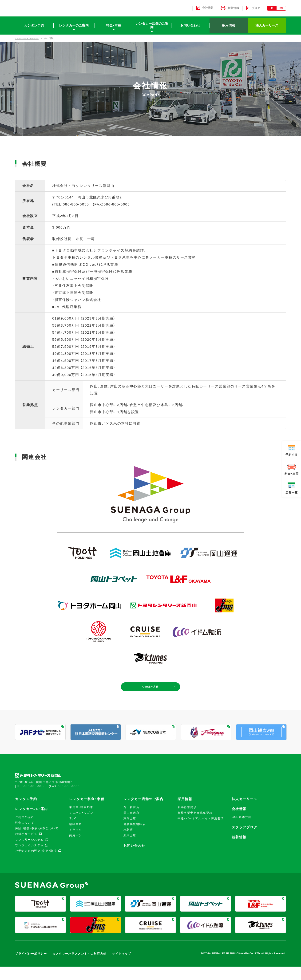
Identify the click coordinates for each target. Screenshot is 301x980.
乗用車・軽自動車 (81, 821)
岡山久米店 (131, 826)
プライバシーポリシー (31, 967)
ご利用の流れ (25, 831)
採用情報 (229, 29)
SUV (73, 832)
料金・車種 (114, 29)
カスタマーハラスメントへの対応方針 (79, 967)
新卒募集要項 (187, 821)
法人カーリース (267, 29)
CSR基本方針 (150, 698)
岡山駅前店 (131, 821)
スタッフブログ (245, 841)
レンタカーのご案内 (74, 29)
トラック (75, 843)
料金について (25, 836)
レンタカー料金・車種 (87, 813)
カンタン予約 (34, 29)
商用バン (75, 849)
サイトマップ (122, 967)
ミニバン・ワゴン (81, 826)
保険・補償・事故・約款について (37, 842)
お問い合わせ (190, 29)
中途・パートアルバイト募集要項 (201, 832)
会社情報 (239, 822)
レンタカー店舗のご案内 (152, 29)
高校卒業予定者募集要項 (195, 826)
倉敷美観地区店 (135, 838)
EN (281, 10)
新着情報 (239, 851)
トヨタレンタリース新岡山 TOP (32, 42)
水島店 (128, 843)
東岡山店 (130, 832)
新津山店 (130, 849)
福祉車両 (75, 838)
